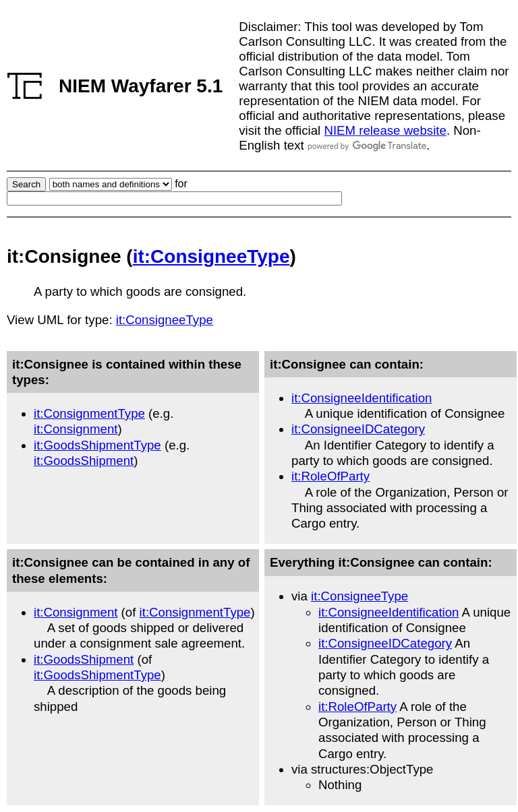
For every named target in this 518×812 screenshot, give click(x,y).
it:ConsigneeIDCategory (358, 429)
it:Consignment (76, 429)
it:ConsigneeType (211, 256)
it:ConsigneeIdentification (362, 398)
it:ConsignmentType (89, 413)
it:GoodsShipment (84, 461)
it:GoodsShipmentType (97, 445)
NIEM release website (385, 130)
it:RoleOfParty (330, 476)
